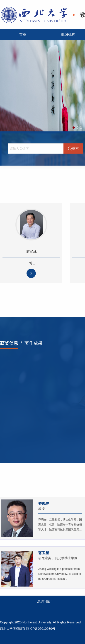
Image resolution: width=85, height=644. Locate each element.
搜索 (73, 148)
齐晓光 (44, 504)
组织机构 (68, 34)
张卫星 (44, 553)
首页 (23, 34)
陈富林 (31, 252)
